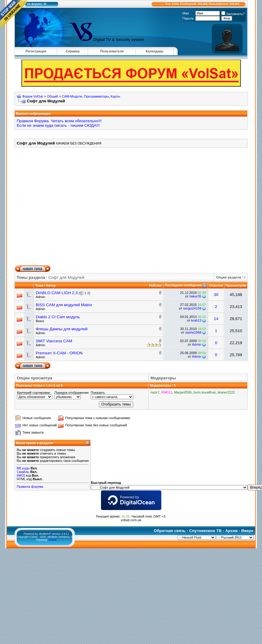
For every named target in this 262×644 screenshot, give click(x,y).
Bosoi (40, 321)
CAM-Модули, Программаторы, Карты (91, 96)
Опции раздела (228, 277)
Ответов (216, 285)
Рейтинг (155, 285)
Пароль (188, 18)
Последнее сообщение (183, 285)
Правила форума (30, 487)
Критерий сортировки (33, 393)
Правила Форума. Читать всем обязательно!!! (59, 121)
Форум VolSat (33, 96)
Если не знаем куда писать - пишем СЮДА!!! (58, 125)
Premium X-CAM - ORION (59, 353)
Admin (40, 297)
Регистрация (36, 51)
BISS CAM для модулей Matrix (64, 305)
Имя (186, 13)
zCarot (53, 540)
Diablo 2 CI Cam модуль (58, 317)
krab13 (196, 320)
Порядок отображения (71, 393)
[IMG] (21, 475)
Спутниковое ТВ (205, 531)
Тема (39, 285)
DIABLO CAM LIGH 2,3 (57, 293)
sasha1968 (193, 332)
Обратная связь (170, 531)
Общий (52, 96)
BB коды (23, 468)
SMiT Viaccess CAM (54, 341)
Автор (51, 285)
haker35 (195, 296)
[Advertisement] (125, 208)
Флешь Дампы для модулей (62, 329)
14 (216, 319)
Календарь (155, 51)
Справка (73, 51)
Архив (231, 531)
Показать (98, 393)
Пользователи (112, 51)
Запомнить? (233, 14)
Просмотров (236, 285)
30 (216, 295)
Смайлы (23, 472)
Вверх (247, 531)
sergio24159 (192, 308)
